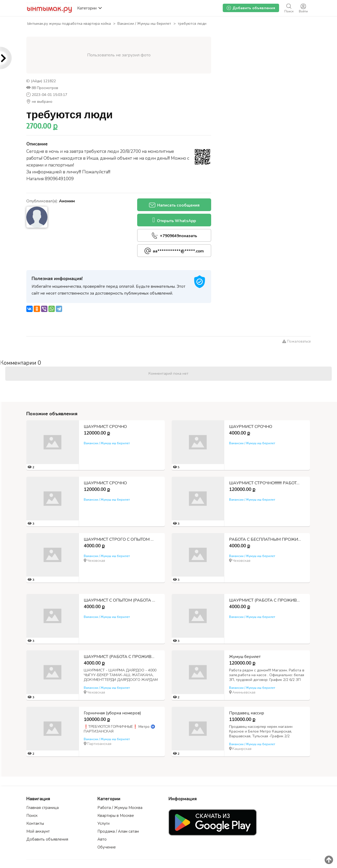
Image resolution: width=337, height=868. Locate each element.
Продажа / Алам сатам (118, 831)
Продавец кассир (244, 713)
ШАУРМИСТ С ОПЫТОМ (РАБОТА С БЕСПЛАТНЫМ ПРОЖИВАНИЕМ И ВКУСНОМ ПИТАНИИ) (121, 600)
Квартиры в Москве (116, 816)
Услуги (103, 823)
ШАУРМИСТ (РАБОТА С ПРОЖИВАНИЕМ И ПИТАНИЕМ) (264, 600)
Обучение (107, 847)
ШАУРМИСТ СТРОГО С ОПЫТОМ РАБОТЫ (121, 539)
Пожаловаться (296, 342)
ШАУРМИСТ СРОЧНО (105, 427)
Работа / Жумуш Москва (120, 808)
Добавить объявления (47, 839)
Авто (102, 839)
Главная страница (43, 808)
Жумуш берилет (243, 657)
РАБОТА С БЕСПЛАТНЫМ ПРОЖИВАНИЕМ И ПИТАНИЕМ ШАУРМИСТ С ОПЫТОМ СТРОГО (264, 539)
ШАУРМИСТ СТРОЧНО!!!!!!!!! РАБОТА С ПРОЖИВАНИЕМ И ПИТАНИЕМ (264, 483)
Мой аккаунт (38, 831)
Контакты (35, 823)
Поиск (32, 816)
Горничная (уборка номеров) (112, 713)
